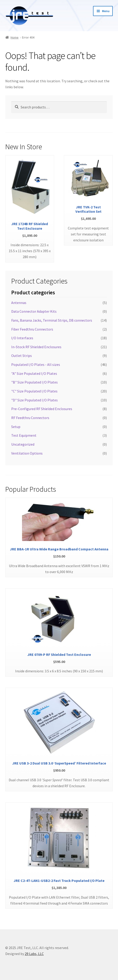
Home (15, 37)
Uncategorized (23, 444)
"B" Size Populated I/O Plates (34, 382)
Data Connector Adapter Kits (34, 311)
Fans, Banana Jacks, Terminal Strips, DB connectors (52, 320)
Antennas (19, 303)
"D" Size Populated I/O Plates (34, 400)
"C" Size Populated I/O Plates (34, 391)
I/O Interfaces (22, 338)
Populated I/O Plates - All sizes (36, 364)
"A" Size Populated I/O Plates (34, 373)
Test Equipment (24, 435)
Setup (16, 427)
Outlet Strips (22, 356)
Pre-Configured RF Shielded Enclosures (42, 409)
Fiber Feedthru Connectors (32, 329)
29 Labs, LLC (34, 954)
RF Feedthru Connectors (30, 418)
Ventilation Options (27, 453)
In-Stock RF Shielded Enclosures (36, 347)
